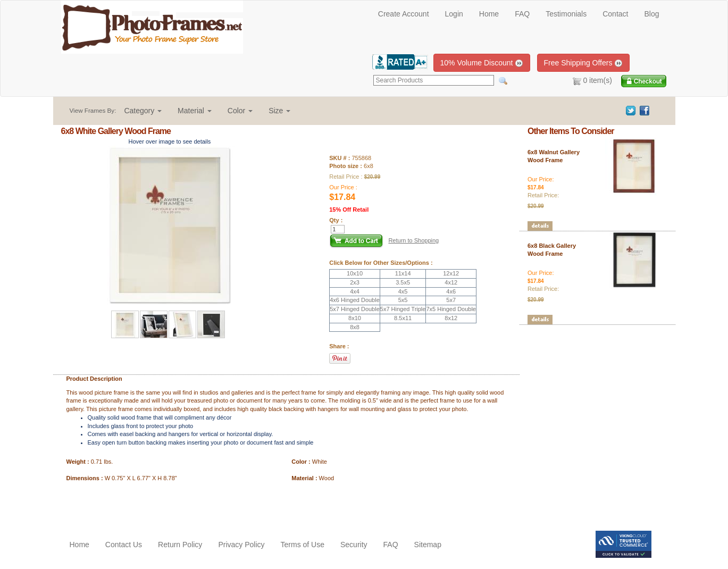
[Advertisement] (123, 504)
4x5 (403, 291)
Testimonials (566, 14)
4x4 (355, 291)
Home (489, 14)
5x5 (403, 300)
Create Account (404, 14)
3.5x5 (403, 282)
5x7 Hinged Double (355, 309)
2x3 (355, 282)
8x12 (451, 318)
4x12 (451, 282)
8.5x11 (403, 318)
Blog (651, 14)
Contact (615, 14)
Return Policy (180, 545)
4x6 (451, 291)
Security (354, 545)
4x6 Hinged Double (355, 300)
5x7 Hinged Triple (403, 309)
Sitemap (428, 545)
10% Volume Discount (482, 63)
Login (454, 14)
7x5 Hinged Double (451, 309)
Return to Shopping (413, 240)
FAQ (522, 14)
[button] (143, 111)
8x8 (355, 327)
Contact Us (124, 545)
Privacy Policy (241, 545)
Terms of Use (303, 545)
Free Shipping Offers (584, 63)
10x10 (355, 273)
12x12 (451, 273)
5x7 (451, 300)
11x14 (403, 273)
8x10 (355, 318)
